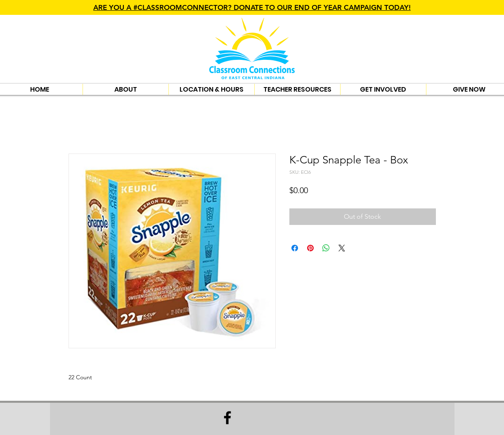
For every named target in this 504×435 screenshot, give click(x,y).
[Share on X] (342, 248)
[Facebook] (227, 418)
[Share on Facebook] (295, 248)
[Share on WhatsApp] (326, 248)
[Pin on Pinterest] (310, 248)
